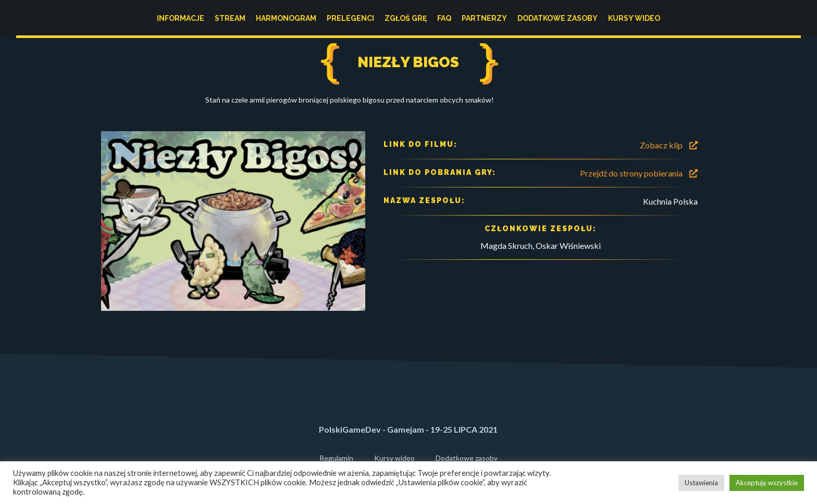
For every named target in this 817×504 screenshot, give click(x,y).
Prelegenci (350, 18)
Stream (230, 18)
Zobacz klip (669, 145)
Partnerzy (484, 18)
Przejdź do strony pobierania (639, 173)
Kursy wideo (634, 18)
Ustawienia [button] (701, 483)
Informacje (181, 18)
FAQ (444, 18)
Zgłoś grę (406, 18)
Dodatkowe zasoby (558, 18)
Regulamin (336, 458)
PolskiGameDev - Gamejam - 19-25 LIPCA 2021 (408, 429)
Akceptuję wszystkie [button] (767, 483)
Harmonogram (286, 18)
